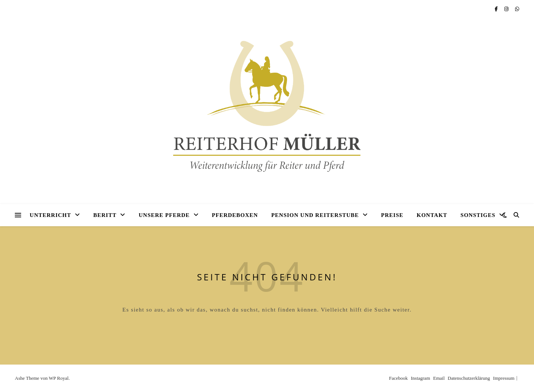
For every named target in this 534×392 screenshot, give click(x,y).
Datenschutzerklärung (469, 378)
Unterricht (50, 215)
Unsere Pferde (164, 215)
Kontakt (432, 215)
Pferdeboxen (235, 215)
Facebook (398, 378)
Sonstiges (478, 215)
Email (439, 378)
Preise (392, 215)
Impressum (504, 378)
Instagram (421, 378)
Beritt (105, 215)
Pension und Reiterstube (315, 215)
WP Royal (59, 378)
